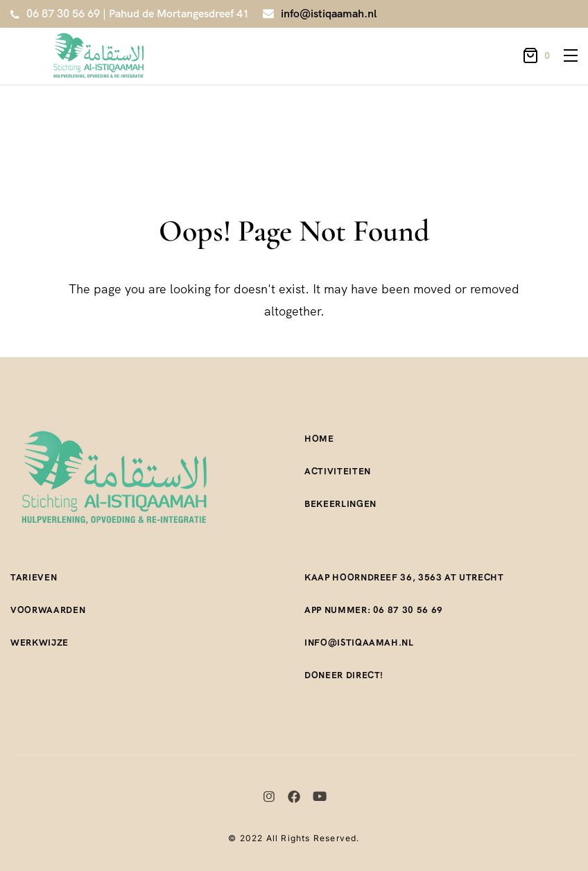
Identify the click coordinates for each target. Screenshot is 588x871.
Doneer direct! (344, 675)
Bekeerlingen (340, 504)
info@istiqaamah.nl (329, 14)
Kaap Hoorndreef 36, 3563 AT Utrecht (404, 577)
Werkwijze (40, 643)
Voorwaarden (48, 610)
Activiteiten (338, 471)
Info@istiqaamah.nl (359, 643)
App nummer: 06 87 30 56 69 (374, 610)
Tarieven (34, 577)
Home (319, 439)
